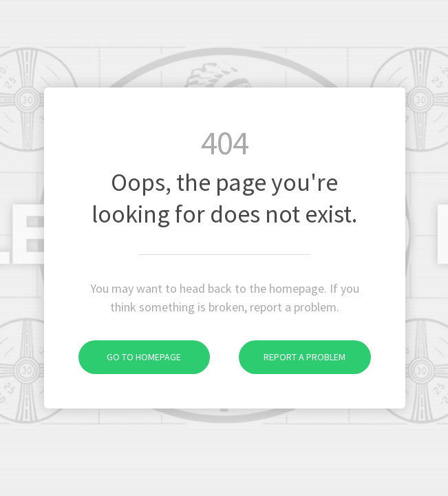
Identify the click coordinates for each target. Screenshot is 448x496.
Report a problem (292, 357)
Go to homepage (130, 357)
